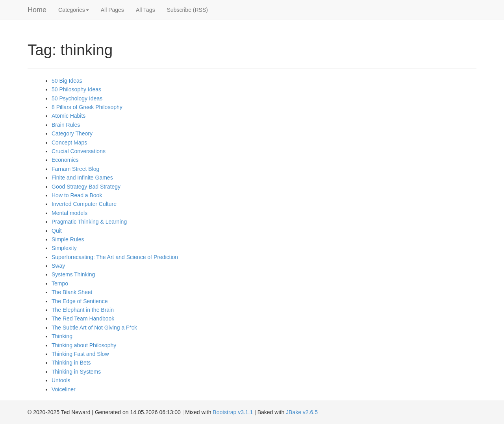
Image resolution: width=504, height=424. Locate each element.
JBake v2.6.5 (302, 412)
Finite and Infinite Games (82, 178)
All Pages (112, 10)
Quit (57, 231)
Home (37, 10)
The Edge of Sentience (80, 301)
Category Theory (72, 133)
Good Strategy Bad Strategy (86, 187)
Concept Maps (69, 143)
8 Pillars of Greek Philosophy (87, 107)
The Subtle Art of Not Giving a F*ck (94, 328)
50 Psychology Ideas (77, 98)
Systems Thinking (73, 274)
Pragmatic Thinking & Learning (89, 222)
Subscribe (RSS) (187, 10)
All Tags (145, 10)
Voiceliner (64, 389)
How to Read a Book (77, 195)
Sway (58, 266)
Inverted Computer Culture (84, 204)
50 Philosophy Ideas (76, 89)
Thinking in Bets (71, 363)
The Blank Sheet (72, 292)
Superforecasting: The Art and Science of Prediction (115, 257)
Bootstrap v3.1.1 (233, 412)
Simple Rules (68, 239)
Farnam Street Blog (75, 169)
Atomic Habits (69, 116)
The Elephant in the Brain (83, 310)
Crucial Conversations (79, 151)
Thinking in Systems (76, 372)
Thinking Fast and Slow (80, 354)
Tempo (60, 283)
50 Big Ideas (67, 81)
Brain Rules (66, 125)
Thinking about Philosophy (84, 345)
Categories (74, 10)
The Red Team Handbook (83, 318)
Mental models (69, 213)
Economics (65, 160)
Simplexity (64, 248)
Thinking (62, 336)
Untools (61, 380)
